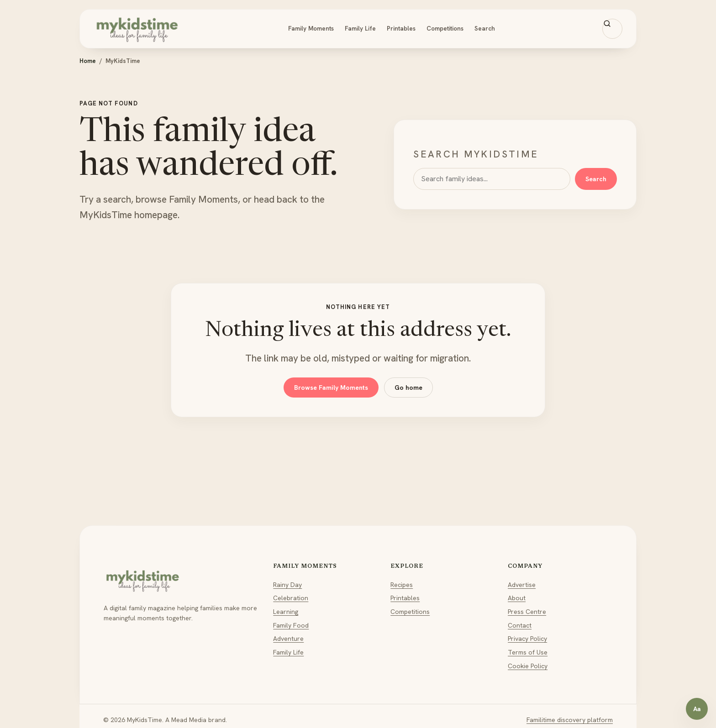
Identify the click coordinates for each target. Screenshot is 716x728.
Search (485, 28)
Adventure (288, 639)
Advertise (522, 585)
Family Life (360, 28)
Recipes (402, 585)
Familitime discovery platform (570, 720)
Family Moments (311, 28)
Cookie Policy (528, 666)
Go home (408, 388)
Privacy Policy (527, 639)
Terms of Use (528, 652)
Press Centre (527, 612)
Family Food (291, 625)
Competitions (445, 28)
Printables (401, 28)
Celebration (291, 598)
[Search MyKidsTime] (612, 29)
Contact (520, 625)
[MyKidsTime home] (137, 29)
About (517, 598)
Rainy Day (287, 585)
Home (88, 61)
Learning (286, 612)
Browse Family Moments (331, 388)
